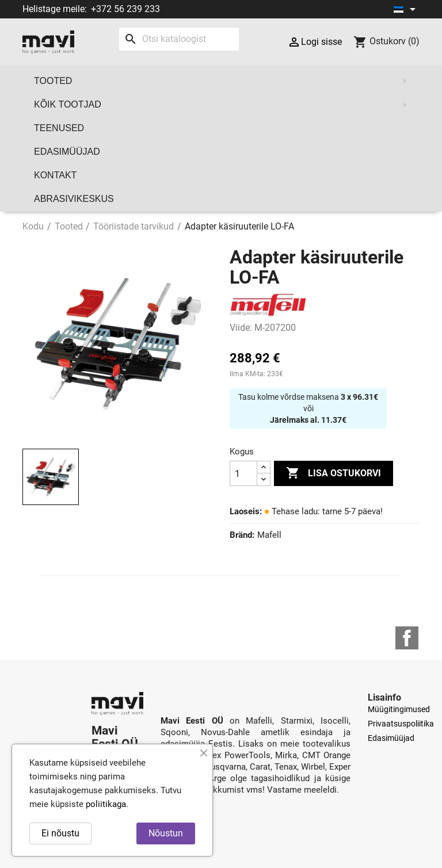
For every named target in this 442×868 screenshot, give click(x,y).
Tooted (224, 81)
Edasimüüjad (67, 152)
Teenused (59, 128)
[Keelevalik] (407, 9)
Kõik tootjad (224, 105)
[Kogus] (243, 473)
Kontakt (55, 175)
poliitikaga (106, 804)
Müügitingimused (399, 709)
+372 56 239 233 (125, 9)
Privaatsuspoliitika (401, 724)
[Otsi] (179, 39)
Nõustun (166, 833)
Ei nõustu (60, 833)
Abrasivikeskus (74, 199)
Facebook (407, 638)
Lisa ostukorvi (334, 473)
